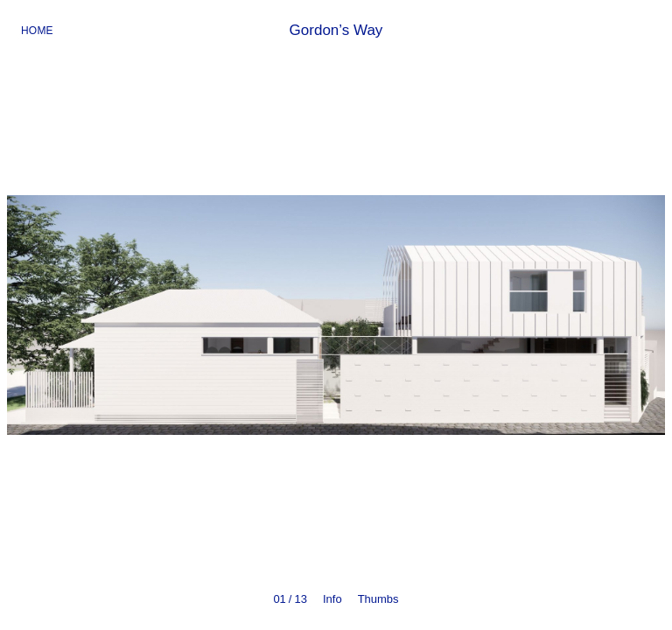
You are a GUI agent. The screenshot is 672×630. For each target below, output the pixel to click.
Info (332, 599)
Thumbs (378, 599)
